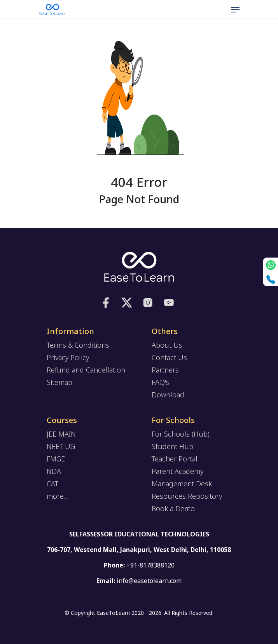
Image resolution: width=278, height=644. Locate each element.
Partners (165, 370)
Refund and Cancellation (86, 370)
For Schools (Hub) (181, 434)
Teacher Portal (175, 459)
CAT (52, 484)
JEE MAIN (61, 434)
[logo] (139, 267)
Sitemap (59, 382)
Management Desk (182, 484)
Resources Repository (187, 496)
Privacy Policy (68, 357)
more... (58, 496)
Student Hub (172, 446)
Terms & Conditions (78, 345)
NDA (54, 471)
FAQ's (160, 382)
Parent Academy (177, 471)
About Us (167, 345)
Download (168, 395)
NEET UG (61, 446)
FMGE (56, 459)
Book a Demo (173, 508)
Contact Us (169, 357)
